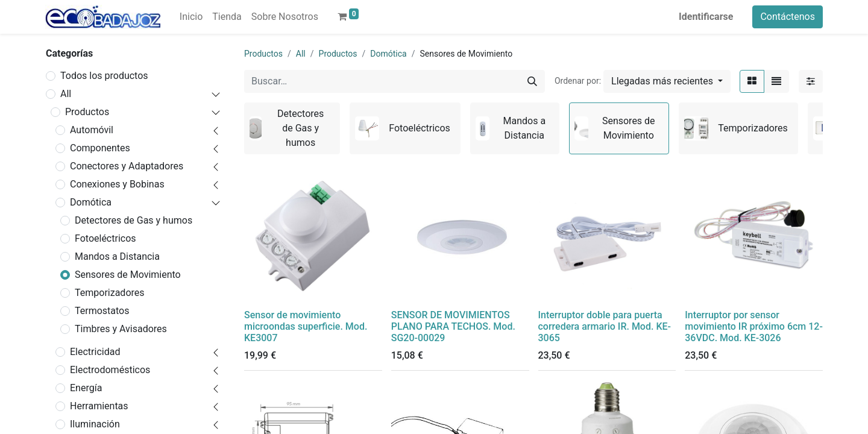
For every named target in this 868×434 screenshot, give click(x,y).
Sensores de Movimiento (128, 275)
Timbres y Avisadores (121, 329)
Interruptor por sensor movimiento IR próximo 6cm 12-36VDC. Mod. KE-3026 (754, 326)
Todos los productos (104, 76)
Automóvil (92, 130)
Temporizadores (110, 293)
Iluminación (95, 424)
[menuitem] (191, 17)
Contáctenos (788, 17)
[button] (667, 81)
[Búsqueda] (532, 81)
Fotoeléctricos (105, 238)
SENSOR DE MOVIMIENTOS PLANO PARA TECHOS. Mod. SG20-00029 (453, 326)
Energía (86, 388)
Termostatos (102, 311)
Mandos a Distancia (117, 256)
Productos (87, 112)
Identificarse (706, 17)
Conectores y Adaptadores (127, 166)
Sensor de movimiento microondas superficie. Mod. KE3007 (306, 326)
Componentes (100, 148)
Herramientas (99, 406)
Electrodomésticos (110, 370)
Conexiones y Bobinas (117, 184)
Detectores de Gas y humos (134, 220)
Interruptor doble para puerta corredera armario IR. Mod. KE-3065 (605, 326)
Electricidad (95, 352)
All (66, 94)
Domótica (91, 202)
